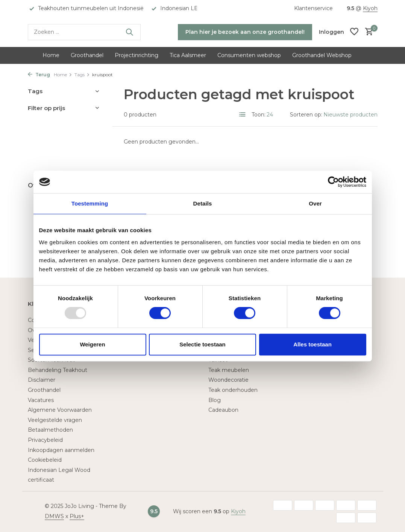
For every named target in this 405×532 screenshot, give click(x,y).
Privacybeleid (45, 440)
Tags (82, 75)
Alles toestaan (312, 344)
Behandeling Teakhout (58, 370)
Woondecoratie (228, 380)
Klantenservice (313, 8)
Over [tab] (315, 203)
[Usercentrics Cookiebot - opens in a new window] (333, 182)
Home (51, 55)
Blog (215, 400)
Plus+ (77, 516)
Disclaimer (42, 380)
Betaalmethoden (50, 430)
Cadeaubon (223, 410)
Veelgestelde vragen (55, 420)
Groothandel (87, 55)
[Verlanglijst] (354, 32)
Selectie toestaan (202, 344)
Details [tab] (203, 203)
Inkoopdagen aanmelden (61, 450)
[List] (243, 115)
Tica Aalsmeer (188, 55)
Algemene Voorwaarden (60, 410)
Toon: (259, 115)
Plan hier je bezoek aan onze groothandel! (245, 32)
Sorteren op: (306, 115)
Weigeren (92, 344)
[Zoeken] (84, 32)
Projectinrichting (137, 55)
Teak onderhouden (233, 390)
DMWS (54, 516)
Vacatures (41, 400)
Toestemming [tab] (90, 203)
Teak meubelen (229, 370)
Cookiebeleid (45, 460)
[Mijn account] (331, 32)
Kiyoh (370, 8)
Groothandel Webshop (322, 55)
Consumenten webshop (249, 55)
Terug (39, 75)
